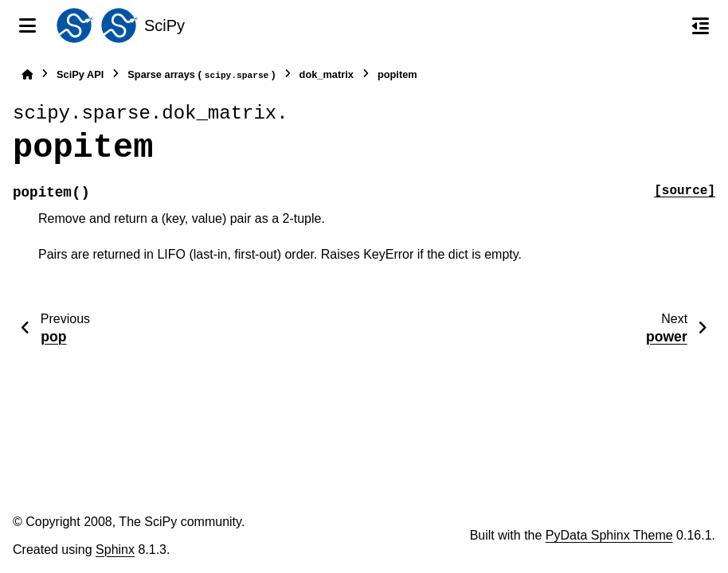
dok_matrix (327, 74)
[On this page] (701, 25)
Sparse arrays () (201, 75)
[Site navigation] (27, 25)
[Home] (27, 74)
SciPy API (80, 74)
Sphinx (115, 550)
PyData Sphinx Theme (609, 535)
